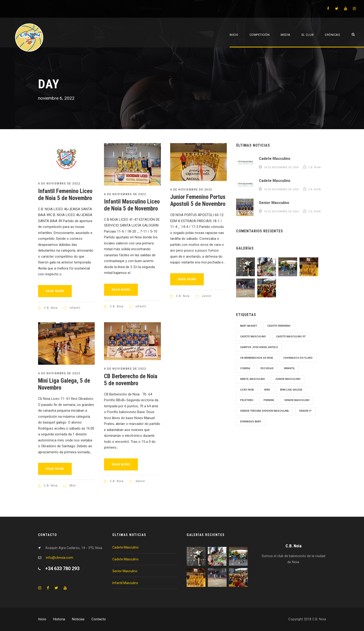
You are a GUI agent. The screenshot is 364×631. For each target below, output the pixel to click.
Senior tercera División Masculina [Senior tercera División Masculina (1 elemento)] (264, 411)
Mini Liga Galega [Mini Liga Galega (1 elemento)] (291, 390)
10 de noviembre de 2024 (281, 189)
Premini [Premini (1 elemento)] (269, 400)
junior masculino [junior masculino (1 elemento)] (288, 379)
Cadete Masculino (275, 159)
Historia (59, 619)
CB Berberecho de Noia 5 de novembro (131, 380)
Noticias (78, 619)
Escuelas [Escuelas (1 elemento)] (267, 368)
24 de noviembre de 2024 (281, 167)
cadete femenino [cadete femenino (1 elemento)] (279, 326)
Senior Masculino (274, 203)
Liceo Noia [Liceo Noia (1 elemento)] (247, 390)
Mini (73, 486)
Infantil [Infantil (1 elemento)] (289, 368)
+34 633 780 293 (62, 569)
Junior (206, 296)
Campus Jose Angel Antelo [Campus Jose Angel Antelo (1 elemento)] (259, 347)
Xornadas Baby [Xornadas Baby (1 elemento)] (251, 422)
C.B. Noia (51, 308)
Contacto (99, 619)
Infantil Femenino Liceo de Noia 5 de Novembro (65, 195)
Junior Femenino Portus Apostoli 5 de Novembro (198, 200)
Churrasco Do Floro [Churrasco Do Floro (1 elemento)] (298, 358)
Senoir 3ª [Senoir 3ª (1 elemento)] (305, 411)
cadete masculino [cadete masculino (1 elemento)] (253, 337)
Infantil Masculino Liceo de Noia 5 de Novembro (132, 205)
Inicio (234, 35)
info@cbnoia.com (60, 558)
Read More (55, 291)
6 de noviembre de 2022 (59, 184)
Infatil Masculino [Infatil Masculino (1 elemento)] (252, 379)
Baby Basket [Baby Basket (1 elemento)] (249, 326)
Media (286, 35)
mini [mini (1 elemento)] (267, 390)
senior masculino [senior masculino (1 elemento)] (297, 400)
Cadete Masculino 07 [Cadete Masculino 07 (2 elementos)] (291, 337)
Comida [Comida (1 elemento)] (245, 368)
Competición (260, 35)
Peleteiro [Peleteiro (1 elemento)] (247, 400)
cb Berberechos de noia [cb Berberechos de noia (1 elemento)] (257, 358)
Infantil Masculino (125, 583)
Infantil (75, 308)
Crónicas (332, 35)
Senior (140, 481)
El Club (308, 35)
